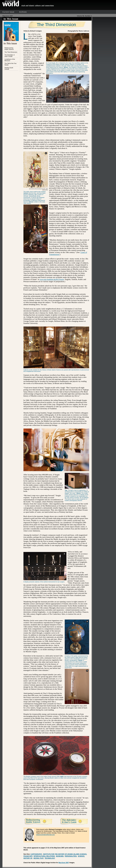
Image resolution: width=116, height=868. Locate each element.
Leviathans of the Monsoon (10, 60)
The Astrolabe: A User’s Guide (10, 56)
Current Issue (8, 12)
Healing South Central (9, 68)
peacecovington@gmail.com (45, 835)
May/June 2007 (64, 863)
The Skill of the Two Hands (11, 64)
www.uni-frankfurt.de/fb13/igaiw (52, 279)
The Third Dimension (11, 52)
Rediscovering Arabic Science (9, 49)
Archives (23, 12)
